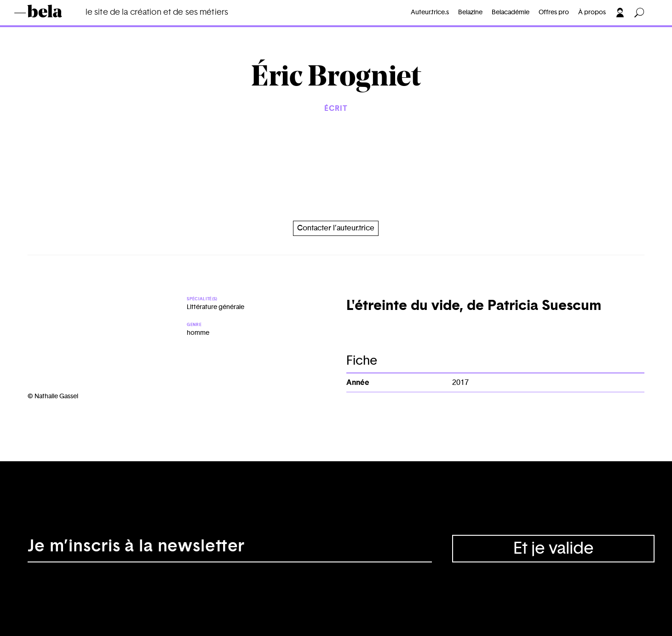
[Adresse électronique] (230, 549)
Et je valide (554, 549)
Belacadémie (511, 12)
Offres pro (554, 12)
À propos (592, 12)
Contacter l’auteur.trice (336, 228)
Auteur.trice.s (430, 12)
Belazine (470, 12)
